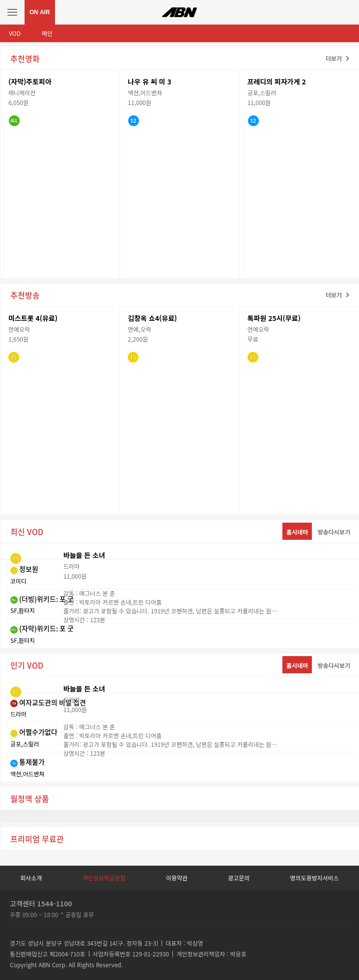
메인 (47, 33)
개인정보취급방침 (104, 878)
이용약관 (177, 878)
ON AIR (40, 12)
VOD (15, 33)
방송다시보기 (334, 532)
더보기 (334, 58)
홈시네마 (297, 532)
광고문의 (239, 878)
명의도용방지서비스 (315, 878)
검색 (347, 12)
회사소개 (31, 878)
